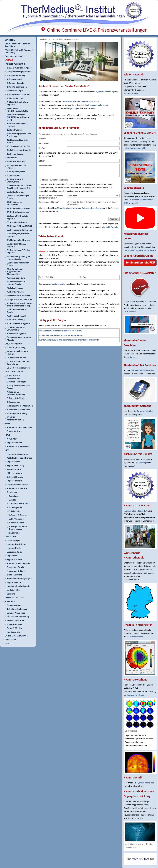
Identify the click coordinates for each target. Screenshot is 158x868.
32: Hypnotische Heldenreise (19, 230)
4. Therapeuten (16, 507)
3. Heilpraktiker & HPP (19, 504)
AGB (7, 643)
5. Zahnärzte (14, 511)
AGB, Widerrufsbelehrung (66, 208)
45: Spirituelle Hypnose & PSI (20, 299)
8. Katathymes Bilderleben (18, 410)
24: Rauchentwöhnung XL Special (18, 197)
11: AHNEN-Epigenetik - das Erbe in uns (19, 135)
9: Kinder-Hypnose (15, 98)
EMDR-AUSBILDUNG (14, 344)
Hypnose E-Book (14, 582)
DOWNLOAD (10, 537)
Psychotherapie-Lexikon (17, 485)
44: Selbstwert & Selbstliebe (19, 296)
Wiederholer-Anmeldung (18, 617)
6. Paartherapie (14, 402)
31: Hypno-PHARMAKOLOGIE (20, 226)
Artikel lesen (138, 637)
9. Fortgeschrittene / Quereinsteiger (18, 528)
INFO (7, 450)
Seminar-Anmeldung (16, 613)
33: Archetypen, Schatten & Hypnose (19, 235)
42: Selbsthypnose (15, 288)
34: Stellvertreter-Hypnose (18, 240)
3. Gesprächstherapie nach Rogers (18, 387)
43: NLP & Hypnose (15, 292)
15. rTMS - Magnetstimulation (15, 418)
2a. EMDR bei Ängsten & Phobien (18, 353)
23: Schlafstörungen (16, 192)
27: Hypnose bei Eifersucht (19, 208)
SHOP (7, 424)
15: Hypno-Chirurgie (16, 154)
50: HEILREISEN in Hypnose (19, 323)
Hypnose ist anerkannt (133, 511)
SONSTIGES (10, 601)
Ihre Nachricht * (45, 166)
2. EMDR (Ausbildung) (17, 348)
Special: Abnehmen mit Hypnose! (17, 125)
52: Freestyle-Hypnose (17, 334)
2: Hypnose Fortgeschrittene (19, 72)
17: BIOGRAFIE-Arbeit (16, 162)
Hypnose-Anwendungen (17, 454)
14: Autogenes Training (17, 413)
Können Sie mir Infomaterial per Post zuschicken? (61, 331)
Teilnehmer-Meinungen (17, 609)
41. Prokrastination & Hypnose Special (16, 283)
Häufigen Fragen (72, 108)
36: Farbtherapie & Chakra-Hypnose (19, 251)
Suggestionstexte (14, 431)
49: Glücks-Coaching (16, 320)
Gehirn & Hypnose (15, 477)
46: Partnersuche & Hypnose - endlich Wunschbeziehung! (20, 304)
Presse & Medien (14, 628)
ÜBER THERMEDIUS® (14, 56)
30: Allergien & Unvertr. (17, 222)
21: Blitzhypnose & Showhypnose (15, 181)
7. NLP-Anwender (17, 519)
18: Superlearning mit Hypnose (16, 167)
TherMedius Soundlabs (17, 488)
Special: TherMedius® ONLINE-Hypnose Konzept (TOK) (18, 117)
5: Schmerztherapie (15, 83)
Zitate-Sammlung (14, 575)
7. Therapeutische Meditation (20, 406)
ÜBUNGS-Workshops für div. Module (19, 339)
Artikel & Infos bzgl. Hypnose (20, 458)
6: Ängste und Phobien (17, 87)
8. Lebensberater (16, 523)
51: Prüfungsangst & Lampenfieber (16, 329)
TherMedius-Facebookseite (142, 370)
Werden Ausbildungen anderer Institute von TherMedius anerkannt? (69, 340)
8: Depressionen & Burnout (19, 94)
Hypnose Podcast (14, 443)
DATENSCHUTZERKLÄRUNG (17, 636)
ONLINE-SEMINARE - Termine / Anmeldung (18, 45)
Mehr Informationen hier (136, 148)
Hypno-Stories (13, 556)
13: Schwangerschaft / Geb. (19, 146)
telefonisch (86, 102)
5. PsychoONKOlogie (16, 398)
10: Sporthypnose (15, 130)
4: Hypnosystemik (15, 79)
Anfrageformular (56, 284)
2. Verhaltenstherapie (16, 382)
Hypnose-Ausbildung (105, 92)
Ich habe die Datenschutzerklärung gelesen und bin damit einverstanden (92, 203)
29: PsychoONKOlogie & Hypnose (17, 217)
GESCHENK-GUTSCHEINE (15, 598)
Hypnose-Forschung (16, 465)
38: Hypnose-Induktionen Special (18, 264)
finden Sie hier (130, 357)
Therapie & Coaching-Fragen (19, 579)
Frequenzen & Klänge (16, 571)
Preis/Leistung (13, 533)
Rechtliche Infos (14, 469)
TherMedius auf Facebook (18, 446)
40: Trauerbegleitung (16, 278)
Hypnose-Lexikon (14, 481)
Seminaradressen (14, 605)
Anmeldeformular (111, 227)
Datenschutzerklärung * (49, 202)
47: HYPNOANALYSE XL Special (17, 311)
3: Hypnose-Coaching (16, 75)
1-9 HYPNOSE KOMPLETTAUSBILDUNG (17, 110)
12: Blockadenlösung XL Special (17, 141)
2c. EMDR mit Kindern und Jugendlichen (18, 363)
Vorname (42, 139)
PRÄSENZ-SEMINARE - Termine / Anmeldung (19, 51)
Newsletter (12, 439)
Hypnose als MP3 (14, 559)
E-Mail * (42, 161)
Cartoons (11, 594)
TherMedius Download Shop (19, 427)
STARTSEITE (10, 40)
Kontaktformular (69, 102)
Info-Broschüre (13, 632)
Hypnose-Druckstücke (16, 544)
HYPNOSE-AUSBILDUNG (15, 64)
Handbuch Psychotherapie (18, 586)
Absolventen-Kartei (15, 620)
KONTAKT (9, 60)
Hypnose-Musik (14, 548)
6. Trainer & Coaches (18, 515)
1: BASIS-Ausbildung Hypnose (20, 68)
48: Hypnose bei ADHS (17, 316)
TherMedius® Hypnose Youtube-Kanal (140, 250)
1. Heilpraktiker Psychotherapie (14, 377)
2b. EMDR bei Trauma (16, 358)
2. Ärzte (12, 500)
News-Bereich (130, 312)
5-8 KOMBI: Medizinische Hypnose (18, 103)
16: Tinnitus (12, 158)
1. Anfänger (14, 496)
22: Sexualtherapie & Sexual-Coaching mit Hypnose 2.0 (19, 187)
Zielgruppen (12, 492)
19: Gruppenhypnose (16, 172)
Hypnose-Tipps (13, 462)
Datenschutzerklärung (92, 208)
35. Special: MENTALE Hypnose (16, 245)
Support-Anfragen (15, 624)
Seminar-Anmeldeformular (96, 105)
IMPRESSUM (10, 640)
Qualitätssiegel (13, 540)
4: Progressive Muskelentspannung (16, 393)
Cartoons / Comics (145, 411)
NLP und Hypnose (15, 473)
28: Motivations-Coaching (18, 212)
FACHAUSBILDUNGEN (14, 372)
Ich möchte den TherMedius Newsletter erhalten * (51, 197)
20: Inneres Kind (14, 175)
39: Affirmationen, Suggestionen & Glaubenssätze (15, 272)
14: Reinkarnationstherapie (19, 150)
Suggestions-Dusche (16, 567)
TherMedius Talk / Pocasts (18, 563)
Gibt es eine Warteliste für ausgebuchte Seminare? (61, 335)
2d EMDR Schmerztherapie (19, 368)
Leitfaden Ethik (13, 590)
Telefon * (42, 148)
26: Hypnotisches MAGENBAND (14, 203)
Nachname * (44, 143)
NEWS (8, 435)
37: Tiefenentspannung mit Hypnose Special (19, 258)
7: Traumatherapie (15, 91)
